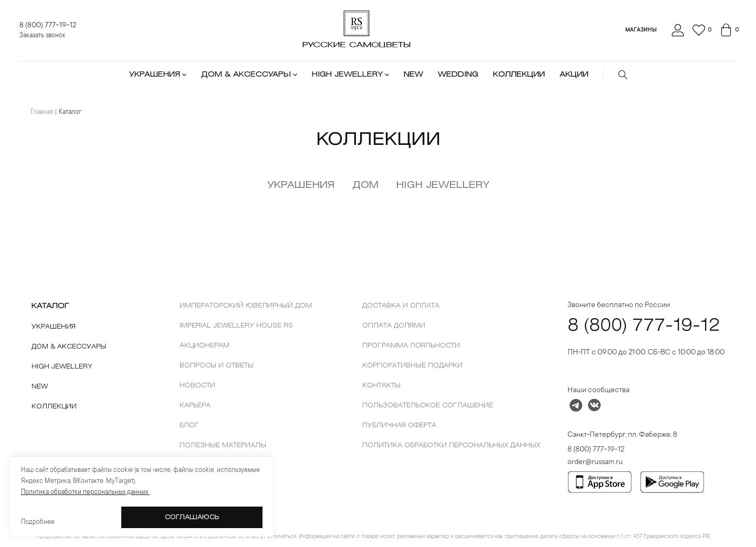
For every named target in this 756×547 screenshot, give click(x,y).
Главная (42, 112)
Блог (189, 425)
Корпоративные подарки (412, 366)
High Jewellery (62, 367)
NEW (413, 75)
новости (197, 386)
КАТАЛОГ (50, 306)
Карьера (195, 406)
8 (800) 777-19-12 (48, 26)
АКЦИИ (574, 75)
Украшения (301, 185)
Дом (365, 185)
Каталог (70, 112)
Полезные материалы (223, 445)
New (40, 387)
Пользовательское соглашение (428, 406)
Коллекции (54, 407)
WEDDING (458, 75)
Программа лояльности (411, 346)
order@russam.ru (595, 462)
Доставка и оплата (401, 306)
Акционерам (204, 346)
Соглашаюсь (192, 517)
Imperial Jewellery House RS (236, 326)
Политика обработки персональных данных (451, 445)
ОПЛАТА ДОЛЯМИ (394, 326)
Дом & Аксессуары (69, 347)
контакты (381, 386)
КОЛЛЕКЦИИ (519, 75)
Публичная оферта (399, 425)
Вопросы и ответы (217, 366)
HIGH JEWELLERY (443, 185)
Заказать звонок (43, 36)
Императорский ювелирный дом (246, 306)
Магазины (641, 30)
